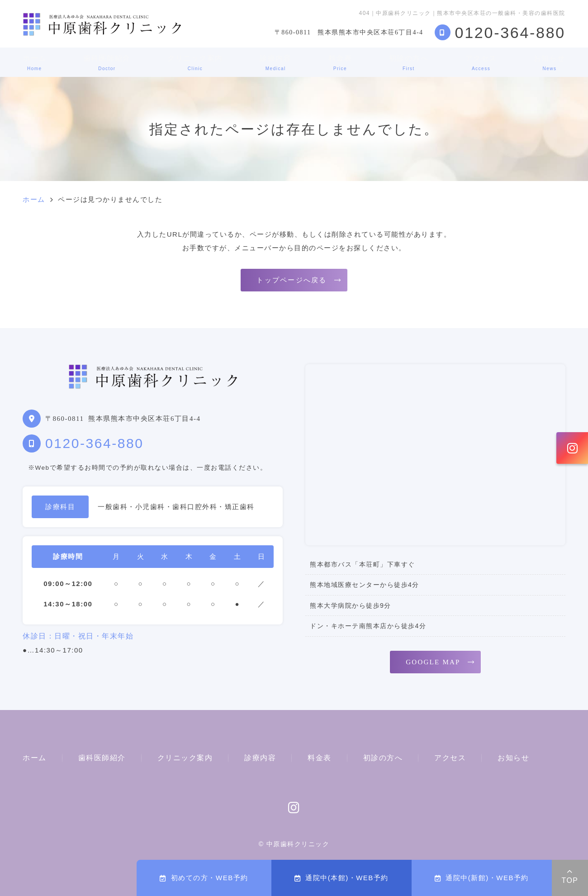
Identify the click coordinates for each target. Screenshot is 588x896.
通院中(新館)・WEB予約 (482, 878)
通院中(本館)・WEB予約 (341, 878)
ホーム (35, 63)
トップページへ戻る (292, 280)
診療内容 (275, 63)
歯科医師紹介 (107, 63)
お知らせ (550, 63)
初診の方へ (409, 63)
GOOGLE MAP (433, 662)
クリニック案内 (195, 63)
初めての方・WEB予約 (204, 878)
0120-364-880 (94, 443)
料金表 (340, 63)
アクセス (481, 63)
